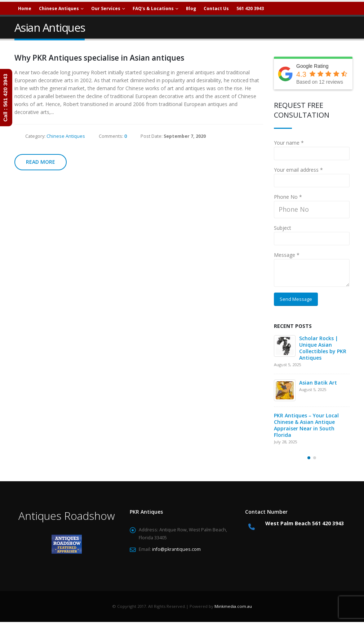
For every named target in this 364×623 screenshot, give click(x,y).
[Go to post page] (285, 346)
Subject (283, 228)
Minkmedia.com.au (233, 606)
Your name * (289, 143)
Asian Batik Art (318, 383)
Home (25, 8)
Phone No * (288, 197)
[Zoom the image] (67, 538)
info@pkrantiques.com (176, 549)
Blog (191, 8)
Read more (41, 162)
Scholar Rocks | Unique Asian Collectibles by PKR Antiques (323, 348)
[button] (309, 458)
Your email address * (298, 170)
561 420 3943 (250, 8)
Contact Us (216, 8)
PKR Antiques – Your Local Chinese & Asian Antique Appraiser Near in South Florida (306, 425)
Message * (287, 255)
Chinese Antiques (66, 136)
